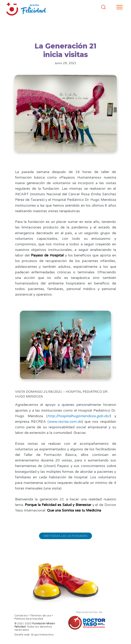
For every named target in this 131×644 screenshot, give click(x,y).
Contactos (21, 616)
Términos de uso (41, 616)
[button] (120, 7)
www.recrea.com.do (65, 422)
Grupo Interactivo (42, 635)
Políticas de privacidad (29, 619)
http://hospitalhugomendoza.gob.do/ (79, 416)
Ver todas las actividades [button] (65, 536)
